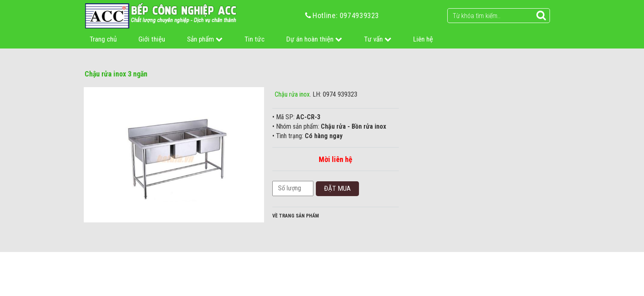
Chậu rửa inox (292, 94)
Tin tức (254, 39)
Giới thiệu (152, 39)
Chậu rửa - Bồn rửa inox (353, 126)
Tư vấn (378, 39)
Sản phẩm (205, 39)
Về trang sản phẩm (296, 216)
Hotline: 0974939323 (346, 15)
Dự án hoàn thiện (314, 39)
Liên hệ (423, 39)
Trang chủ (103, 39)
